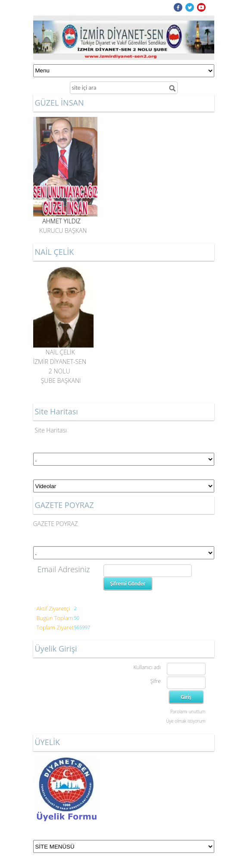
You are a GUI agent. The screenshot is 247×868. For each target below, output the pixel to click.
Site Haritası (51, 430)
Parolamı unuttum (188, 711)
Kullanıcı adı (147, 667)
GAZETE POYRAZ (56, 524)
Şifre (156, 681)
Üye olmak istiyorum (186, 721)
